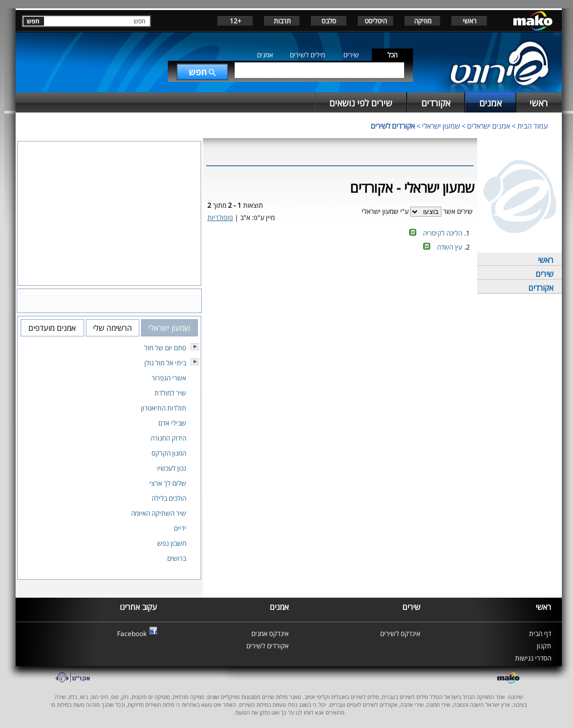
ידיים (180, 528)
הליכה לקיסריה (443, 233)
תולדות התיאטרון (164, 408)
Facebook (132, 634)
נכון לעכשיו (172, 468)
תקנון (544, 646)
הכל (392, 55)
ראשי (470, 21)
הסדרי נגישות (533, 658)
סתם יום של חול (165, 348)
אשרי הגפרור (169, 378)
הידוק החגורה (168, 438)
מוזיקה (423, 21)
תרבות (282, 21)
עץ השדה (450, 247)
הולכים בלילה (169, 498)
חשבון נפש (172, 543)
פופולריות (220, 218)
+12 (235, 21)
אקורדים (541, 288)
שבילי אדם (172, 423)
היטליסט (376, 21)
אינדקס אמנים (270, 634)
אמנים (265, 55)
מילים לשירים (307, 55)
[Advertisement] (340, 291)
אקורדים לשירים (393, 126)
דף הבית (540, 634)
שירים (351, 55)
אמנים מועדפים (52, 328)
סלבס (329, 21)
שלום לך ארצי (168, 483)
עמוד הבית (533, 126)
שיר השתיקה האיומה (159, 513)
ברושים (177, 558)
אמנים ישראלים (489, 126)
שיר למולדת (170, 393)
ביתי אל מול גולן (165, 363)
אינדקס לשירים (400, 634)
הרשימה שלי (113, 328)
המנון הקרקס (169, 453)
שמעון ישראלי (441, 126)
